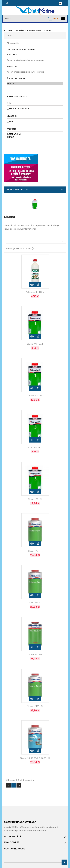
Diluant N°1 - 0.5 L (35, 344)
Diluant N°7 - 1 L (35, 551)
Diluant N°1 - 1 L (35, 396)
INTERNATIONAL (35, 134)
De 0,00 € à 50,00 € (19, 108)
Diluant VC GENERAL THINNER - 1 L (35, 758)
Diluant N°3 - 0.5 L (35, 447)
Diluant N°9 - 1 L (35, 603)
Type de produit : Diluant (23, 49)
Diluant (35, 83)
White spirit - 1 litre (35, 292)
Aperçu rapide (32, 285)
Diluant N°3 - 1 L (35, 499)
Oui (11, 121)
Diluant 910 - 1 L (35, 655)
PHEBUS (35, 137)
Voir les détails (38, 285)
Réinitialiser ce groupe (18, 97)
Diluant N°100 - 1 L (35, 706)
